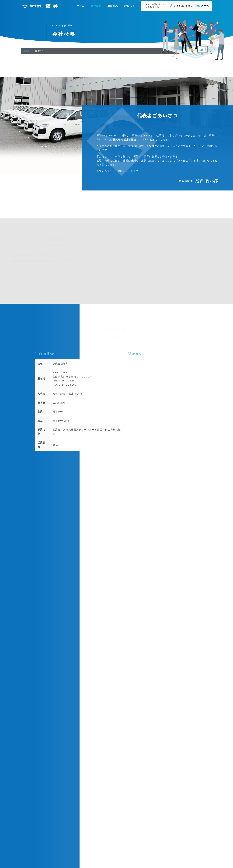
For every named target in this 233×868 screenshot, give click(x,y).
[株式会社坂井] (40, 5)
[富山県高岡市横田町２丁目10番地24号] (181, 598)
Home (27, 51)
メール (203, 6)
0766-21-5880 (181, 6)
